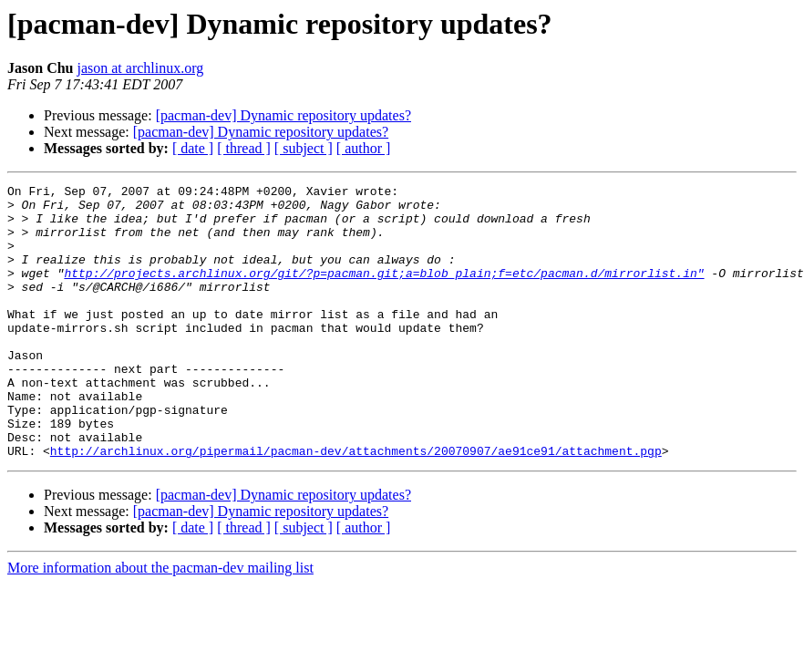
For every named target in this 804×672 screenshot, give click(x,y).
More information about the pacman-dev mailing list (160, 622)
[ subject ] (304, 148)
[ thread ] (244, 148)
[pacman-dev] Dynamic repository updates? (283, 115)
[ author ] (364, 148)
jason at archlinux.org (140, 68)
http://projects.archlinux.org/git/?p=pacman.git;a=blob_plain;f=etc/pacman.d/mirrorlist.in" (384, 292)
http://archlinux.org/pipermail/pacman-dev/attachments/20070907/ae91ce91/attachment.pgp (356, 505)
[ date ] (193, 148)
